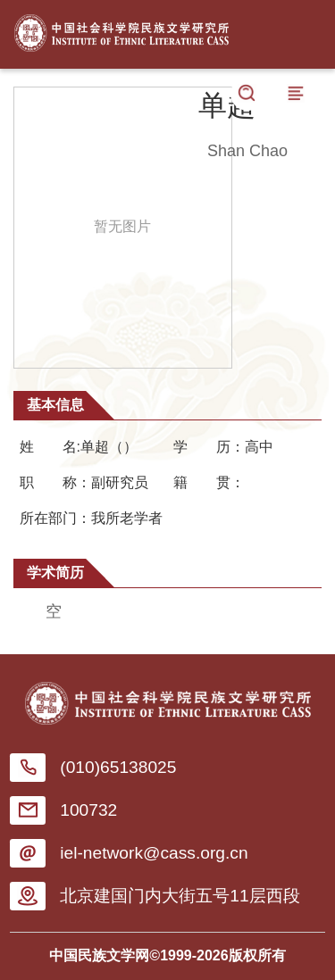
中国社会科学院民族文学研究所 (121, 29)
